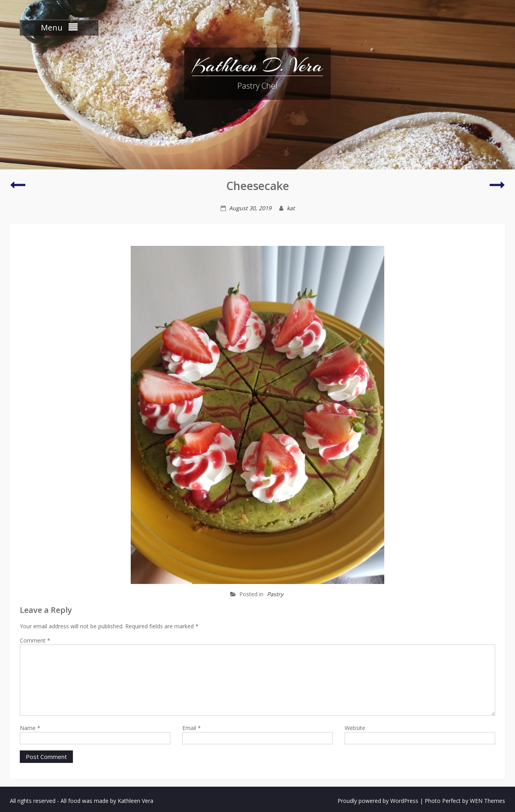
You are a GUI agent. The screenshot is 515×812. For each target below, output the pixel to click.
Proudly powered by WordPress (378, 801)
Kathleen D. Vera (257, 65)
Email (192, 728)
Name (30, 728)
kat (291, 208)
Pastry (275, 594)
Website (355, 728)
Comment (35, 640)
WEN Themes (487, 801)
